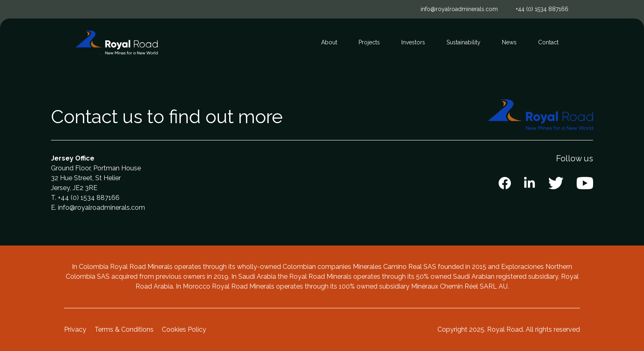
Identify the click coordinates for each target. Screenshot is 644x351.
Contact (548, 42)
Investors (413, 42)
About (329, 42)
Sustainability (463, 42)
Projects (369, 42)
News (509, 42)
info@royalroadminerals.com (459, 9)
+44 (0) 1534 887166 (542, 9)
